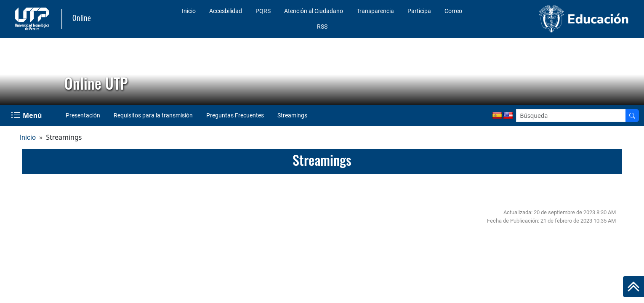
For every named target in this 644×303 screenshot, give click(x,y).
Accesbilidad (226, 11)
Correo (453, 11)
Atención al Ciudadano (314, 11)
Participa (419, 11)
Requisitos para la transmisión (153, 115)
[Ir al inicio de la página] (633, 287)
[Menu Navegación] (27, 115)
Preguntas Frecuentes (235, 115)
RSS (322, 27)
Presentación (83, 115)
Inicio (189, 11)
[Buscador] (632, 116)
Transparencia (375, 11)
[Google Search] (571, 116)
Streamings (292, 115)
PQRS (263, 11)
